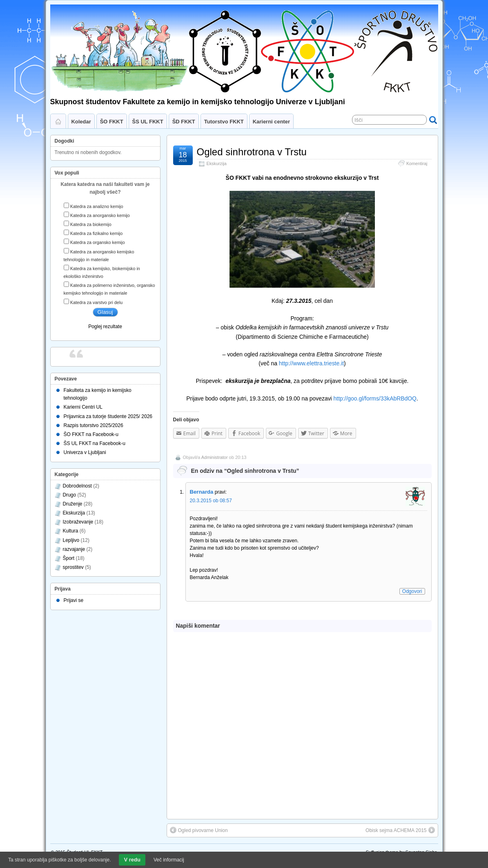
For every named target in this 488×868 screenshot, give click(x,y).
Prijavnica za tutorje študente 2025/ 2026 (108, 416)
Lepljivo (71, 540)
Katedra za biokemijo (91, 224)
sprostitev (73, 567)
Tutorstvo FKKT (224, 122)
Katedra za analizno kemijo (97, 206)
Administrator (215, 457)
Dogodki (65, 141)
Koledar (81, 122)
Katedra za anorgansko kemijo (100, 215)
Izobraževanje (78, 522)
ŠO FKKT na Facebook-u (91, 434)
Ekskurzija (217, 163)
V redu (132, 860)
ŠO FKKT (112, 122)
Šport (69, 558)
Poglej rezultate (105, 327)
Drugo (70, 495)
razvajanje (74, 549)
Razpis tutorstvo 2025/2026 (94, 425)
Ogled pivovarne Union (199, 830)
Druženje (73, 504)
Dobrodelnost (77, 486)
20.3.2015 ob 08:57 (211, 501)
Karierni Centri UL (83, 407)
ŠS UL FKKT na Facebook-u (95, 443)
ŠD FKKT (184, 122)
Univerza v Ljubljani (85, 452)
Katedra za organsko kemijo (98, 242)
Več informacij (169, 860)
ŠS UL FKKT (148, 122)
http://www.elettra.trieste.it (311, 363)
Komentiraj (417, 163)
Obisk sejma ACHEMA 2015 (400, 830)
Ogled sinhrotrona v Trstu (252, 152)
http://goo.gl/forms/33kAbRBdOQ (375, 398)
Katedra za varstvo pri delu (96, 302)
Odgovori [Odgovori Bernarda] (412, 591)
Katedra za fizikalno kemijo (96, 233)
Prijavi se (74, 600)
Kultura (71, 531)
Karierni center (271, 122)
